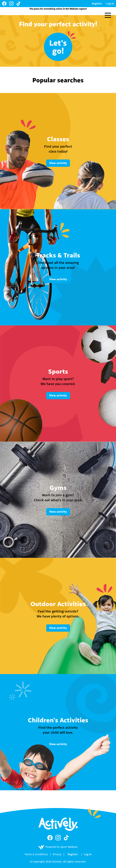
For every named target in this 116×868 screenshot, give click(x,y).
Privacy (57, 854)
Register (97, 3)
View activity (58, 163)
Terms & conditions (36, 854)
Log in (110, 3)
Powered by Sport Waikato (58, 847)
